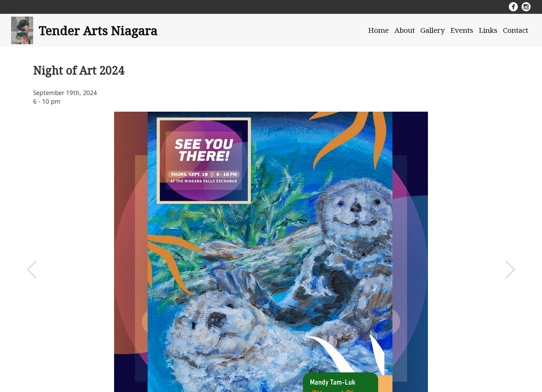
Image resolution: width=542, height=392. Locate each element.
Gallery (433, 30)
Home (379, 30)
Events (462, 30)
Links (488, 30)
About (405, 30)
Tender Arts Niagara (98, 30)
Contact (516, 30)
